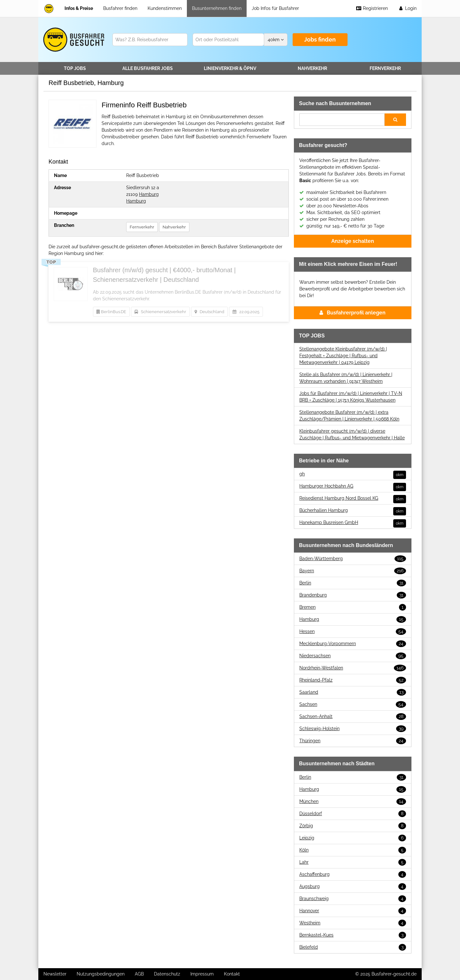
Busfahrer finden (120, 8)
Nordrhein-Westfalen (353, 668)
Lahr (353, 862)
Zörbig (353, 826)
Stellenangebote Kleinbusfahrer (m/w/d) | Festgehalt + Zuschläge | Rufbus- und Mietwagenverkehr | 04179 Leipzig (343, 356)
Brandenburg (353, 595)
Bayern (353, 571)
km (276, 40)
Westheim (353, 923)
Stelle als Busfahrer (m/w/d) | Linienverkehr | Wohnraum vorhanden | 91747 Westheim (346, 378)
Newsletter (55, 974)
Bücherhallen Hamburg (353, 510)
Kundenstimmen (165, 8)
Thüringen (353, 741)
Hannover (353, 911)
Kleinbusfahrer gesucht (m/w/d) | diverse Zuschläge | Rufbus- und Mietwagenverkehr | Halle (352, 434)
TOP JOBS (75, 68)
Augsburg (353, 887)
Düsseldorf (353, 814)
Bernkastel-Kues (353, 935)
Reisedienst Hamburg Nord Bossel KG (353, 498)
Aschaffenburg (353, 874)
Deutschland (209, 312)
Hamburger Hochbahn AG (353, 486)
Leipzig (353, 838)
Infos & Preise (79, 8)
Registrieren (372, 8)
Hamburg (149, 194)
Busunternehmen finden (217, 8)
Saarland (353, 692)
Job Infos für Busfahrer (275, 8)
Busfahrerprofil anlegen (353, 313)
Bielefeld (353, 947)
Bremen (353, 607)
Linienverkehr (230, 68)
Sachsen (353, 704)
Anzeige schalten (353, 241)
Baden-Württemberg (353, 559)
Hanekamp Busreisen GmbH (353, 523)
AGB (139, 974)
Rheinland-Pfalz (353, 680)
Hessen (353, 632)
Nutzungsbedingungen (101, 974)
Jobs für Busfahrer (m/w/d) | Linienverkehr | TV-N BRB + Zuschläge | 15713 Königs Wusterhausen (351, 397)
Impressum (202, 974)
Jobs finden (320, 39)
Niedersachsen (353, 656)
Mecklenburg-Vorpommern (353, 644)
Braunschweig (353, 899)
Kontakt (232, 974)
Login (407, 8)
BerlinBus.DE (111, 312)
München (353, 802)
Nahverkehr (312, 68)
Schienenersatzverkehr (160, 312)
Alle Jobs (148, 68)
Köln (353, 850)
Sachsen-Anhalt (353, 717)
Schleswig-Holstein (353, 729)
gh (353, 474)
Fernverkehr (385, 68)
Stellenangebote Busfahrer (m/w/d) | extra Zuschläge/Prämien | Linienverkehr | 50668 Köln (349, 416)
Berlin (353, 583)
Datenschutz (167, 974)
